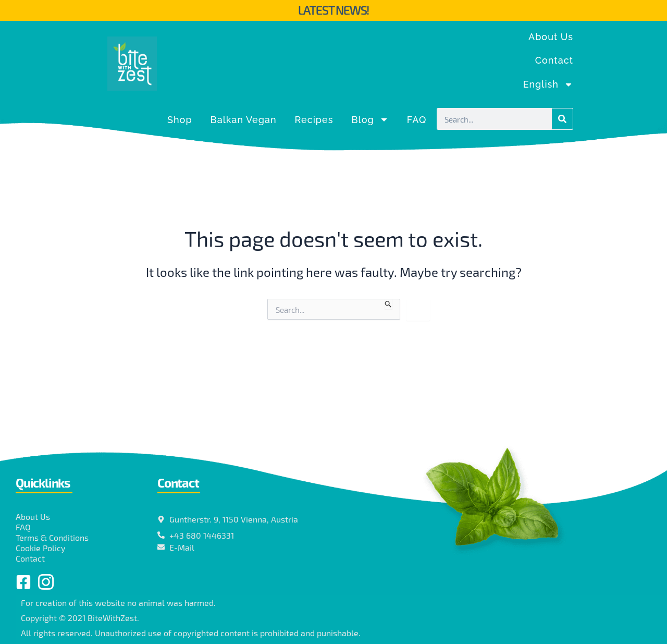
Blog (370, 119)
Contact (554, 60)
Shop (180, 120)
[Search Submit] (388, 304)
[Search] (562, 119)
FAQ (417, 120)
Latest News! (334, 10)
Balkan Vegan (244, 120)
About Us (551, 37)
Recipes (314, 120)
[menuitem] (548, 84)
